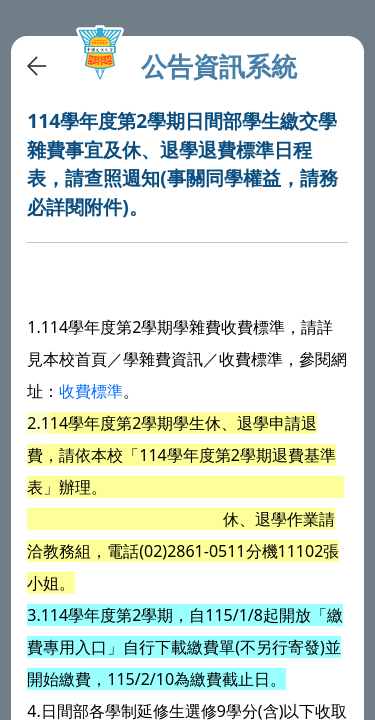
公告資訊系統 (219, 66)
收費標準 (91, 391)
